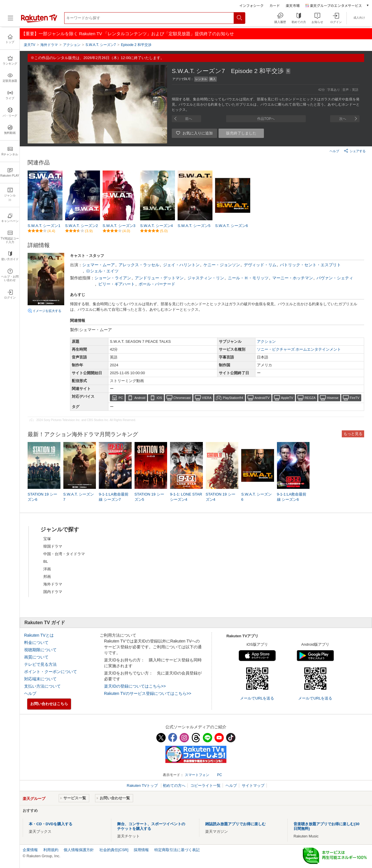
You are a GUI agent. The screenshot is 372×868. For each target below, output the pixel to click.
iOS (159, 398)
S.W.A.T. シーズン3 (119, 226)
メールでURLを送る (257, 698)
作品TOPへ (266, 119)
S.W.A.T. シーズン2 (82, 226)
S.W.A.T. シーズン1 (44, 226)
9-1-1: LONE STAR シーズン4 (186, 497)
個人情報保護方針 (79, 850)
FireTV (355, 398)
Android (140, 398)
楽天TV (29, 45)
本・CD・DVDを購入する (51, 824)
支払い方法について (42, 686)
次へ (343, 119)
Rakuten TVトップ (143, 786)
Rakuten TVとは (39, 635)
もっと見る (353, 434)
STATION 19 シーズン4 (221, 497)
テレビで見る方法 (40, 664)
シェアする (355, 151)
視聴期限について (40, 650)
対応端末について (40, 679)
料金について (36, 642)
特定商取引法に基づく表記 (177, 850)
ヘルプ (334, 151)
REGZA (310, 398)
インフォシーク (251, 5)
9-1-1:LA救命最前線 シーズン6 (292, 497)
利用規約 (51, 850)
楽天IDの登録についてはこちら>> (135, 686)
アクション (266, 341)
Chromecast (182, 398)
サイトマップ (253, 786)
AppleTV (287, 398)
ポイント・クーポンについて (51, 672)
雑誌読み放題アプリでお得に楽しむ (235, 824)
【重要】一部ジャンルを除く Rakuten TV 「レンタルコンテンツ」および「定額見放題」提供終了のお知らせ (128, 34)
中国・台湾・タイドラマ (64, 554)
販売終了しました (241, 133)
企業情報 (30, 850)
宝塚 (47, 539)
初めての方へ (174, 786)
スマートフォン (197, 775)
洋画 (47, 569)
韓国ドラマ (53, 546)
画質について (36, 657)
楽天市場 (293, 5)
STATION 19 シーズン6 (42, 497)
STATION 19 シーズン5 (149, 497)
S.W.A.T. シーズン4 (157, 226)
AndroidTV (262, 398)
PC (121, 398)
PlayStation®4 (233, 398)
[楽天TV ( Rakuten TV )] (39, 21)
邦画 (47, 577)
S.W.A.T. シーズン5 (194, 226)
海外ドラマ (53, 584)
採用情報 (141, 850)
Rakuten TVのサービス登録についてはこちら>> (148, 693)
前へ (189, 119)
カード (275, 5)
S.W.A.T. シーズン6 (231, 226)
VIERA (207, 398)
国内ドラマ (53, 592)
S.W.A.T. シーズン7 (79, 497)
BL (46, 561)
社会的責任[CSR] (114, 850)
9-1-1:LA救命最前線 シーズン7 (114, 497)
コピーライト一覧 (205, 786)
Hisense (333, 398)
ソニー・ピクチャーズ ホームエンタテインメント (299, 349)
